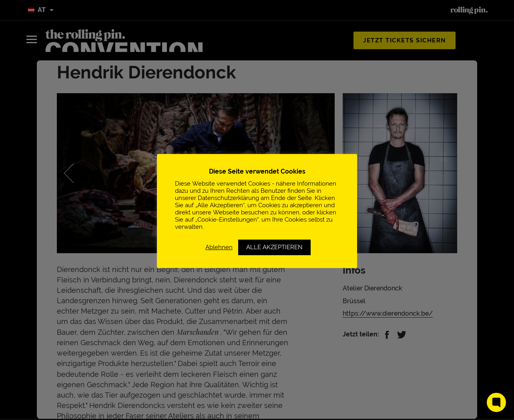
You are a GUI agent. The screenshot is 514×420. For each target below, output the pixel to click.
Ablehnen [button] (219, 247)
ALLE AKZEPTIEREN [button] (274, 247)
